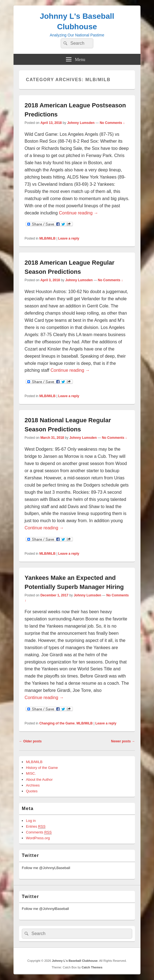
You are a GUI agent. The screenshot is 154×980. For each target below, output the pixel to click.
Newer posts (123, 741)
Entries (36, 827)
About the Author (39, 780)
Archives (33, 785)
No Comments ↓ (112, 123)
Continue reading (79, 213)
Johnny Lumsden (81, 123)
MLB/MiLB (47, 238)
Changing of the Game (57, 723)
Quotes (32, 791)
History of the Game (42, 768)
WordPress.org (38, 838)
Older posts (30, 741)
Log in (31, 821)
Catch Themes (92, 967)
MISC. (31, 773)
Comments (39, 832)
